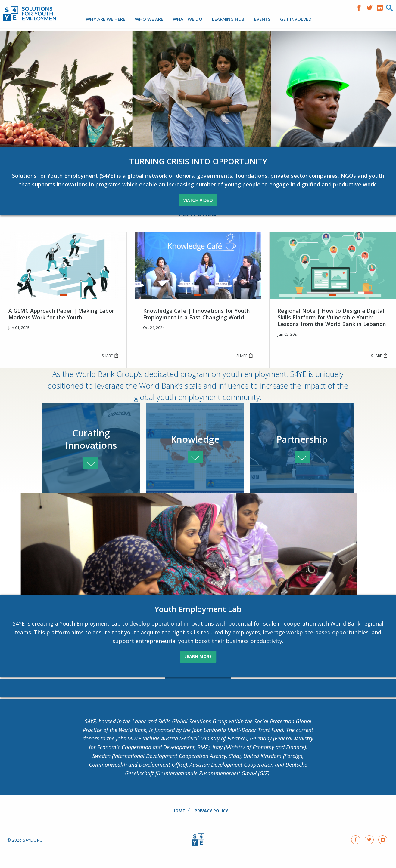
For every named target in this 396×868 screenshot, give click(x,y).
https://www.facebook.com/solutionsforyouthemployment (361, 7)
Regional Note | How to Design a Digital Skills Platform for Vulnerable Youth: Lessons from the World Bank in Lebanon (332, 322)
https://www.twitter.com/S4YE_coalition (371, 7)
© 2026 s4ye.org (25, 855)
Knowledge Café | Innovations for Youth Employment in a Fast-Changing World (197, 319)
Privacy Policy (211, 825)
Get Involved (296, 19)
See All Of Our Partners (198, 697)
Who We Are (149, 19)
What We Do (188, 19)
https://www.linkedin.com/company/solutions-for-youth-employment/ (381, 7)
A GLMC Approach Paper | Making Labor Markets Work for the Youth (62, 319)
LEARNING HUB (228, 19)
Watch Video (198, 208)
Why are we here (106, 19)
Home (179, 825)
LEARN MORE (198, 669)
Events (262, 19)
